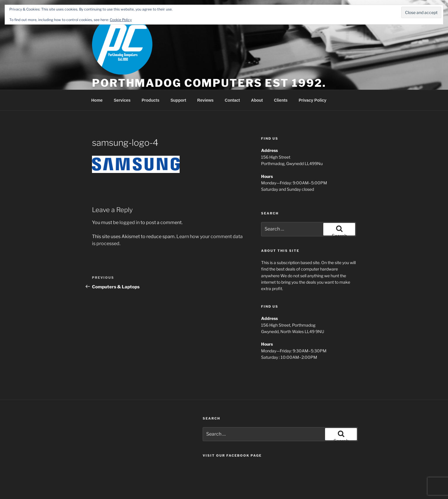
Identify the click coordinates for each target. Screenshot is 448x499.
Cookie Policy (121, 20)
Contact (232, 100)
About (257, 100)
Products (151, 100)
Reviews (205, 100)
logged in (130, 222)
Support (178, 100)
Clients (281, 100)
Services (122, 100)
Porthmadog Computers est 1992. (209, 83)
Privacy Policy (313, 100)
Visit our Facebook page (232, 455)
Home (97, 100)
